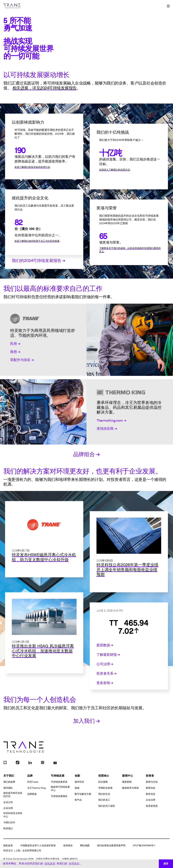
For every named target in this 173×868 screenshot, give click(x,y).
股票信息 (151, 788)
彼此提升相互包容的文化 (13, 795)
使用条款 (68, 846)
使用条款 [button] (74, 864)
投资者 (150, 776)
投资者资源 (152, 806)
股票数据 (105, 645)
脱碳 (77, 788)
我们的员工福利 (107, 806)
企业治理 (8, 808)
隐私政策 (8, 846)
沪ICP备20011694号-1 (144, 846)
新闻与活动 (152, 782)
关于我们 (9, 776)
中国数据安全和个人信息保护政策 (38, 846)
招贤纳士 (104, 776)
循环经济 (79, 782)
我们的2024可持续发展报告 (39, 281)
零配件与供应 (22, 360)
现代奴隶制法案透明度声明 (111, 846)
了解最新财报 (108, 655)
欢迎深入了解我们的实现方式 (115, 180)
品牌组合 (86, 454)
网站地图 (85, 846)
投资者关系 (107, 674)
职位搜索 (103, 782)
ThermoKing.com (112, 421)
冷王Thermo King (36, 788)
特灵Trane (33, 782)
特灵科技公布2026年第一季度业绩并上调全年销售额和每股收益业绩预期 (127, 580)
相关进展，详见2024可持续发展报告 (45, 88)
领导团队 (8, 788)
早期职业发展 (105, 788)
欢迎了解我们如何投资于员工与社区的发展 (37, 261)
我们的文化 (104, 794)
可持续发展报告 (59, 796)
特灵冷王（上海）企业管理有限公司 (22, 851)
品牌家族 (32, 794)
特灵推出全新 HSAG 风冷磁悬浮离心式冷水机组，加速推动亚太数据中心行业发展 (43, 671)
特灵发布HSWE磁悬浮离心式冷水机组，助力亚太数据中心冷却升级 (44, 578)
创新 (77, 776)
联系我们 (8, 829)
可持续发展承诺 (59, 782)
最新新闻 (127, 782)
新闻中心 (128, 776)
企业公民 (8, 802)
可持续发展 (58, 776)
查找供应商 (107, 429)
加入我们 (86, 721)
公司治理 (105, 664)
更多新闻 (105, 683)
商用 (15, 352)
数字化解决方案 (83, 794)
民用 (15, 344)
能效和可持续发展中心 (60, 789)
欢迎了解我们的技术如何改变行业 (32, 187)
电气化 (78, 800)
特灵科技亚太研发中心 (13, 815)
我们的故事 (9, 782)
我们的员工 (104, 800)
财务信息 (151, 794)
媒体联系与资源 (130, 788)
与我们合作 (9, 822)
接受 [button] (166, 864)
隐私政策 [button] (50, 864)
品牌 (30, 776)
